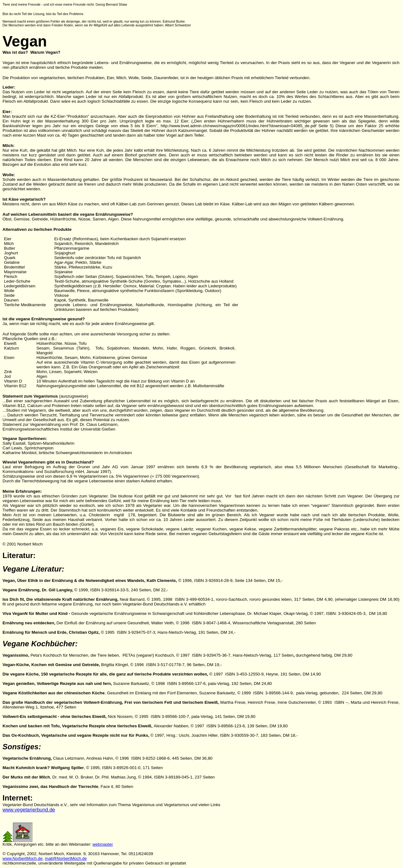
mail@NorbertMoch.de (66, 858)
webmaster (103, 844)
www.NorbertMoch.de (22, 858)
